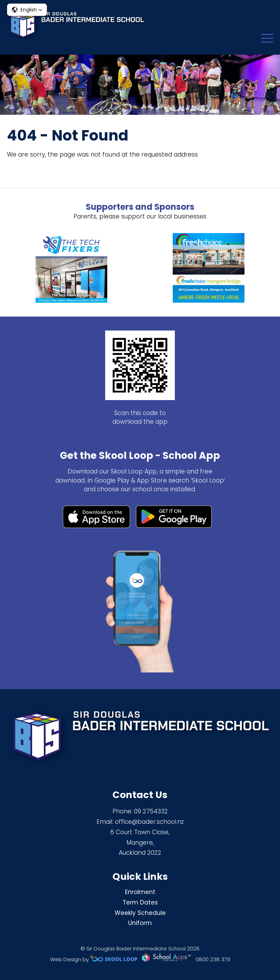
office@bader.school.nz (149, 822)
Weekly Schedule (140, 913)
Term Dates (140, 902)
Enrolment (140, 892)
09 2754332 (151, 811)
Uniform (140, 923)
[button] (27, 10)
